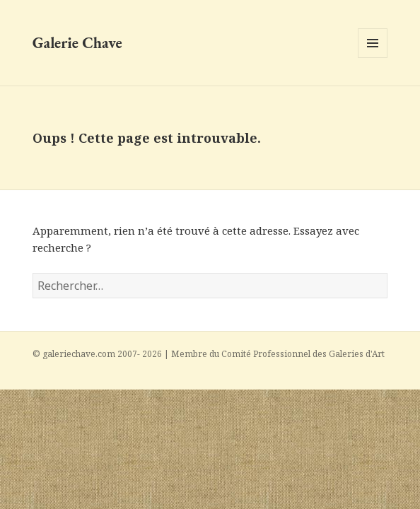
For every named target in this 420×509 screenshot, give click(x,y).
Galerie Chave (77, 43)
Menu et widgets (373, 58)
